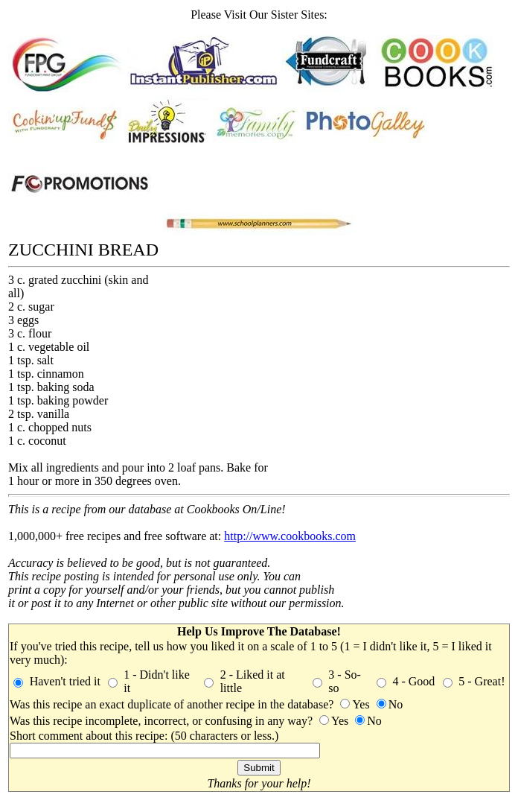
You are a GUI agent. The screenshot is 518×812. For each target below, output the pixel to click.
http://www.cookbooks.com (290, 536)
